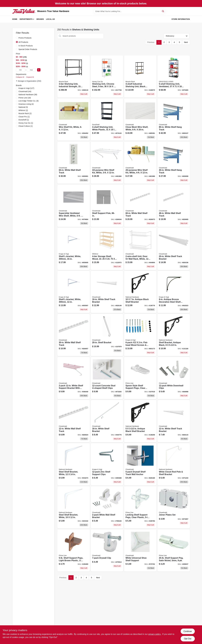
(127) (26, 88)
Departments (26, 19)
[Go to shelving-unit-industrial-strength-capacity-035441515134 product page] (74, 77)
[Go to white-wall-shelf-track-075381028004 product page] (74, 421)
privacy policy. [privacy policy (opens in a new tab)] (155, 634)
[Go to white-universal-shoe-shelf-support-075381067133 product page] (140, 551)
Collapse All (20, 77)
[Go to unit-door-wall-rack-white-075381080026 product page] (140, 249)
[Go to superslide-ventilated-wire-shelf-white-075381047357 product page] (74, 206)
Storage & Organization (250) (30, 81)
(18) (25, 98)
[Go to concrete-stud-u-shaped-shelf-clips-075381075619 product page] (107, 378)
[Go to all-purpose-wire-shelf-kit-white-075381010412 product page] (140, 163)
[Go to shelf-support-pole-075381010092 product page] (107, 206)
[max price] (31, 70)
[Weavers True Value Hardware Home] (24, 11)
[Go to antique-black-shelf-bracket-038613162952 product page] (140, 292)
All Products (23, 42)
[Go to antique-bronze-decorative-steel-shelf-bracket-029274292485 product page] (174, 292)
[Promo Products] (17, 38)
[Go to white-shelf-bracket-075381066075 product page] (107, 421)
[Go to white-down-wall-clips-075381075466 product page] (174, 378)
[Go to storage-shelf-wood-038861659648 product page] (107, 249)
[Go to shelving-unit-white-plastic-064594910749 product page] (107, 120)
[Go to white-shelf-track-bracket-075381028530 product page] (174, 421)
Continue (188, 631)
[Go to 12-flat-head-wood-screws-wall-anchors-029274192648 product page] (140, 335)
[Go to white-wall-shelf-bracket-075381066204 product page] (107, 507)
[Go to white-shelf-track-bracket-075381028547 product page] (107, 292)
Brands (40, 19)
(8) (29, 101)
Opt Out (188, 639)
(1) (24, 117)
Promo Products (25, 38)
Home (15, 19)
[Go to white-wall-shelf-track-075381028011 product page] (74, 335)
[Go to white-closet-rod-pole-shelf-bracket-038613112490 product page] (174, 464)
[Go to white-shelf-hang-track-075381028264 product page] (174, 163)
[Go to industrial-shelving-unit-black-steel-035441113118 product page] (140, 77)
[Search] (163, 11)
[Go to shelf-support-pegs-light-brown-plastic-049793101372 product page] (74, 551)
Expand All (30, 77)
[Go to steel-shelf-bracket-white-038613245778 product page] (74, 464)
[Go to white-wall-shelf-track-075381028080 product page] (140, 206)
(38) (28, 95)
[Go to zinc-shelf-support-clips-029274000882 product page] (107, 464)
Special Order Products (28, 49)
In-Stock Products (26, 46)
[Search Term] (129, 11)
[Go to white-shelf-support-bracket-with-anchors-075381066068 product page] (74, 378)
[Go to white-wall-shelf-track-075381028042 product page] (174, 206)
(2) (23, 110)
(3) (23, 107)
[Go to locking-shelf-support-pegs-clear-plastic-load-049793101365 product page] (140, 507)
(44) (25, 91)
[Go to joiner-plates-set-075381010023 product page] (174, 507)
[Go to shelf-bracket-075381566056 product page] (107, 335)
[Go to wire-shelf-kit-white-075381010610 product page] (74, 120)
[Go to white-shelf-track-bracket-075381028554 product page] (174, 249)
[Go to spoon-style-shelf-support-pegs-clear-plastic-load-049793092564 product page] (140, 378)
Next (186, 42)
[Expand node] (17, 81)
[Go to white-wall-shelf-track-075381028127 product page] (74, 163)
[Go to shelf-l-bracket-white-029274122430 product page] (74, 292)
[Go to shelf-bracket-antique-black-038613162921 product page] (174, 335)
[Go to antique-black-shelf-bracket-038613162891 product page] (140, 421)
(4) (26, 104)
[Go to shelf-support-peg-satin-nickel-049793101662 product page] (174, 551)
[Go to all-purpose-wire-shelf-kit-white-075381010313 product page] (107, 163)
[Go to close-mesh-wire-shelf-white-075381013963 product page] (140, 120)
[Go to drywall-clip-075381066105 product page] (107, 551)
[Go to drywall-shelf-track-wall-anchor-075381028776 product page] (140, 464)
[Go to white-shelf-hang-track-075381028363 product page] (174, 120)
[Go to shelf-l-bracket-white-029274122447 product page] (74, 249)
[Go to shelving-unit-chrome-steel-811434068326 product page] (107, 77)
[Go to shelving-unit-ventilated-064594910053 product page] (174, 77)
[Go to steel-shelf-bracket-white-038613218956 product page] (74, 507)
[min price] (20, 70)
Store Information (181, 19)
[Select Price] (39, 70)
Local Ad (50, 19)
